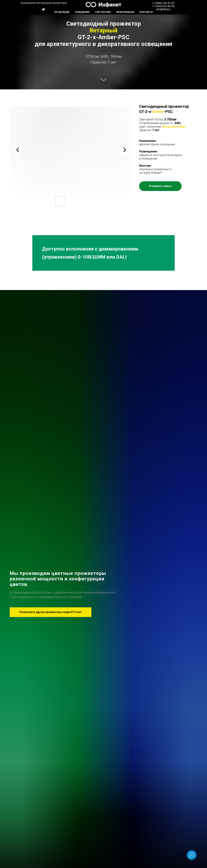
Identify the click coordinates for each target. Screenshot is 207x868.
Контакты (146, 12)
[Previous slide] (18, 150)
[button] (160, 186)
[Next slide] (125, 150)
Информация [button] (125, 12)
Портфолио (103, 12)
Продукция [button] (62, 12)
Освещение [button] (82, 12)
